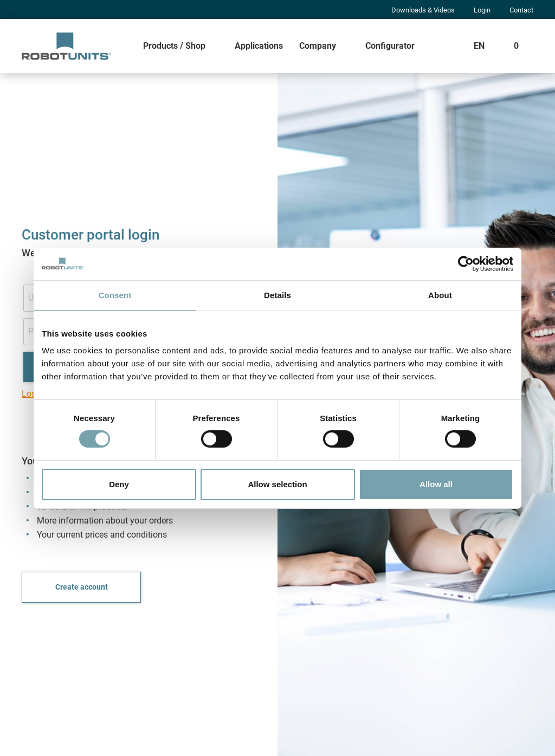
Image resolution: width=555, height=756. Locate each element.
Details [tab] (277, 295)
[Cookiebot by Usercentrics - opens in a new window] (466, 263)
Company (318, 46)
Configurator (390, 46)
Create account (82, 587)
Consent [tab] (115, 295)
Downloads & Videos (423, 10)
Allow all (436, 484)
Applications (259, 46)
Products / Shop (174, 46)
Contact (521, 10)
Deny (119, 484)
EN (479, 46)
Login (482, 10)
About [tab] (440, 295)
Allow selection (277, 484)
